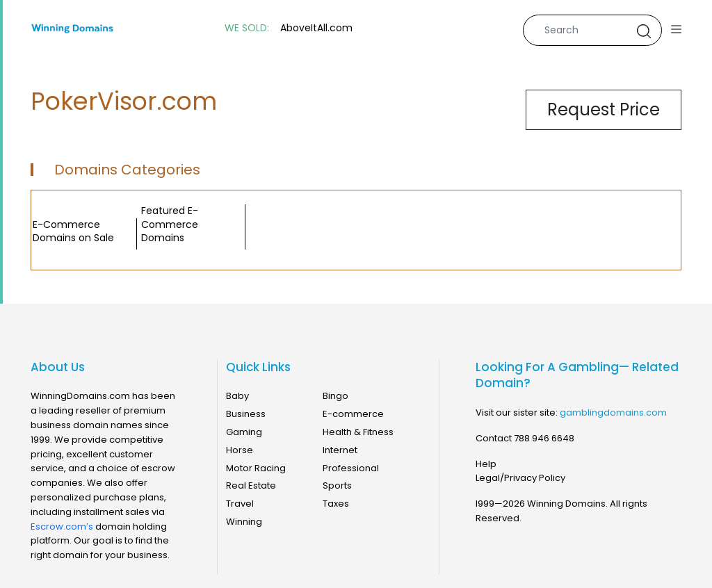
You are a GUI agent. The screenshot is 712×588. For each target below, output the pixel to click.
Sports (337, 485)
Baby (237, 396)
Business (246, 414)
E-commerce (353, 414)
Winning (244, 522)
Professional (351, 468)
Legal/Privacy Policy (520, 478)
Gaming (244, 432)
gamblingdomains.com (613, 413)
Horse (240, 450)
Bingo (335, 396)
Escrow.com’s (62, 526)
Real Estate (251, 485)
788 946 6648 (544, 438)
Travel (240, 504)
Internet (340, 450)
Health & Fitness (358, 432)
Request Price (604, 109)
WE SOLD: (247, 28)
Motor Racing (256, 468)
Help (486, 464)
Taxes (336, 504)
